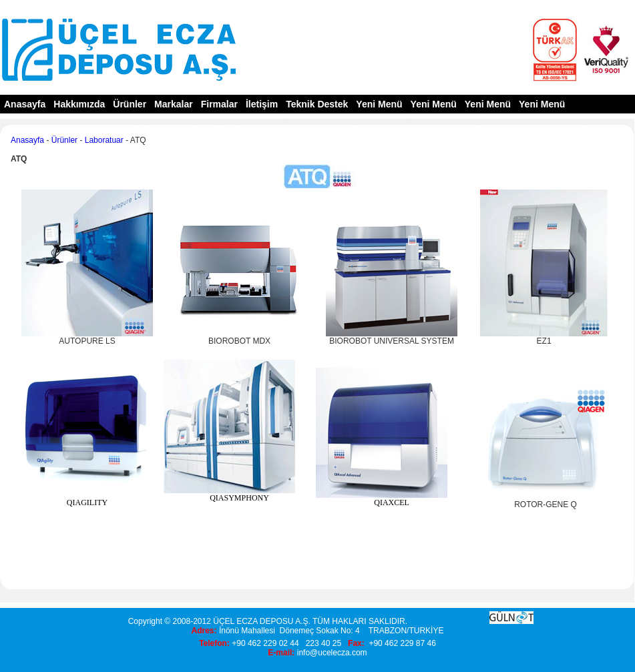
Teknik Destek (317, 104)
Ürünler (130, 104)
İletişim (262, 104)
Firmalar (219, 104)
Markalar (174, 104)
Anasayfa (25, 104)
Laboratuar (104, 140)
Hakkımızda (79, 104)
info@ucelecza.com (332, 653)
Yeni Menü (379, 104)
